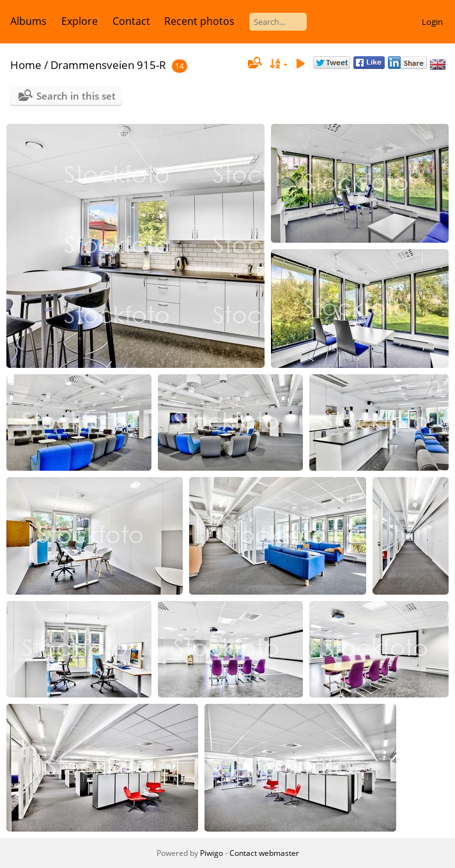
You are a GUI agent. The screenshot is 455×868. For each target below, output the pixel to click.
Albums (28, 21)
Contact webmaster (264, 853)
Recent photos (199, 21)
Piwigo (212, 853)
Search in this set (76, 96)
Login (432, 22)
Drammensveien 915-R (108, 65)
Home (26, 65)
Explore (80, 21)
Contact (131, 21)
